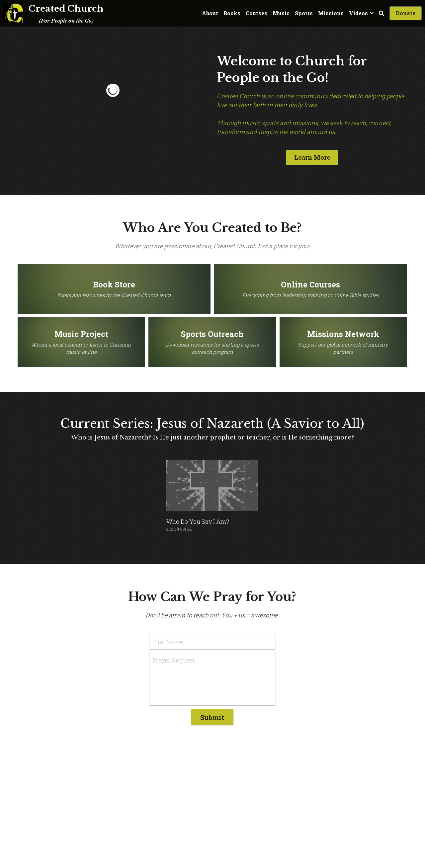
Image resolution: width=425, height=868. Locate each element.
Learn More (312, 157)
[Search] (382, 13)
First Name (168, 640)
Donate (406, 13)
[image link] (13, 13)
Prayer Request (174, 659)
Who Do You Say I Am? (198, 520)
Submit (212, 716)
